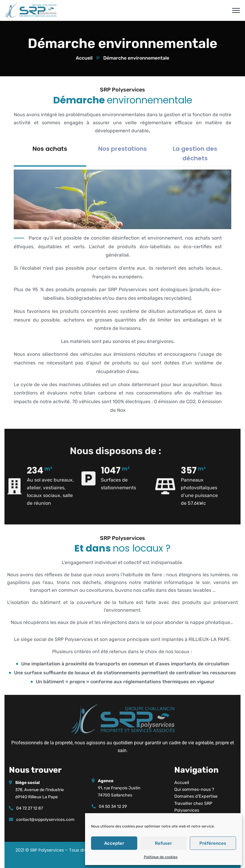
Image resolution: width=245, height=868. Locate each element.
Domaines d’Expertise (196, 796)
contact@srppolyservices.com (45, 820)
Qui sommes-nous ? (194, 789)
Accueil (84, 58)
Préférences (213, 843)
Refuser (163, 843)
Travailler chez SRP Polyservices (193, 807)
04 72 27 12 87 (30, 808)
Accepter (114, 843)
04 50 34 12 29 (113, 806)
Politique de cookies (161, 857)
